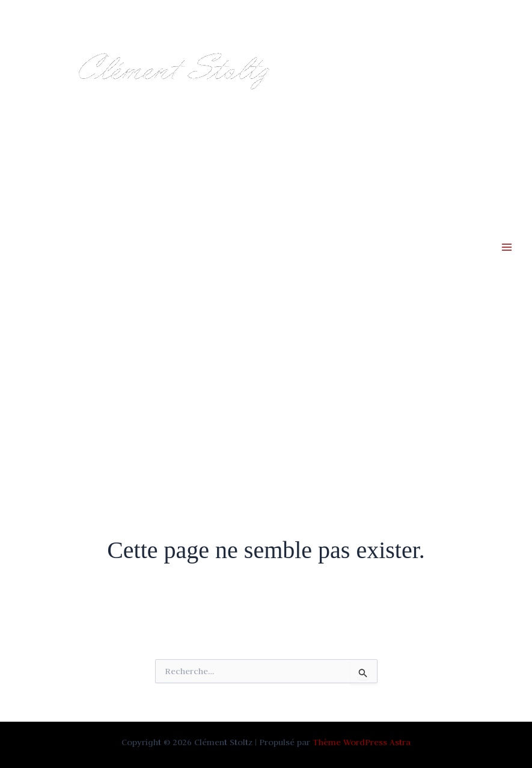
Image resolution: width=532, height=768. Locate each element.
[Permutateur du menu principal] (507, 247)
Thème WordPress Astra (362, 742)
